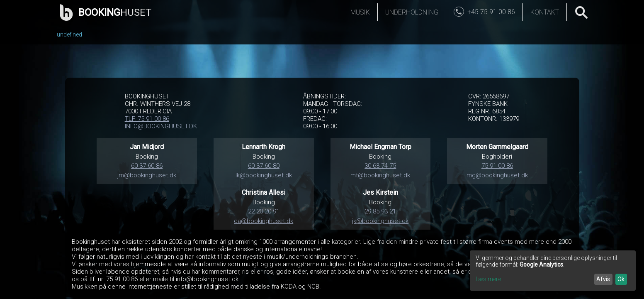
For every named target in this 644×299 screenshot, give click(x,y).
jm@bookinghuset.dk (147, 175)
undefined (69, 34)
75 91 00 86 (497, 166)
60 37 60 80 (264, 166)
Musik (360, 12)
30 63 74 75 (380, 166)
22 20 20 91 (264, 211)
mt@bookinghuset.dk (380, 175)
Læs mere (488, 279)
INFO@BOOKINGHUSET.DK (161, 126)
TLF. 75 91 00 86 (147, 119)
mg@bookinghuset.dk (497, 175)
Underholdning (412, 12)
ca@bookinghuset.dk (264, 221)
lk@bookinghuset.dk (264, 175)
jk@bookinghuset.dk (380, 221)
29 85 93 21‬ (380, 211)
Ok (621, 279)
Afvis (603, 279)
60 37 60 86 (147, 166)
